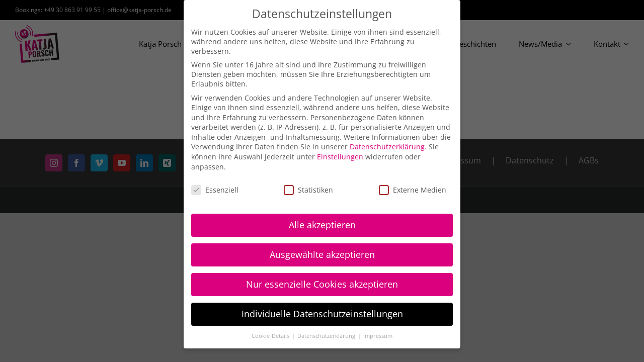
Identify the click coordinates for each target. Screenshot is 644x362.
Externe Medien (413, 190)
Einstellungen (340, 157)
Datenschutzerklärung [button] (327, 336)
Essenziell (215, 190)
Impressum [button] (378, 336)
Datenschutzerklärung (387, 147)
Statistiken (308, 190)
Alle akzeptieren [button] (322, 225)
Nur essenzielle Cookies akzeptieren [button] (322, 284)
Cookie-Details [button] (271, 336)
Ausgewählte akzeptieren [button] (322, 254)
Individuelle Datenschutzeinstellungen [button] (322, 314)
